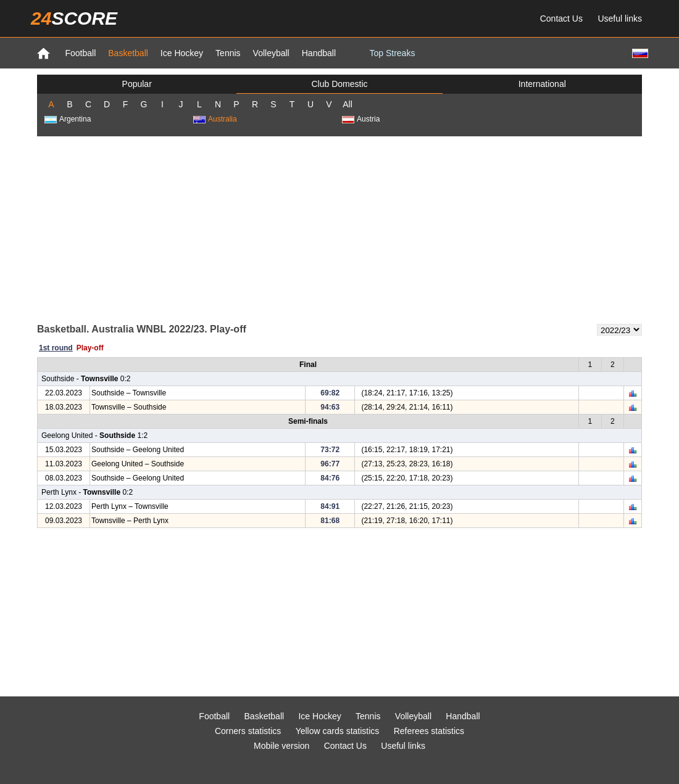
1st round (56, 348)
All (348, 104)
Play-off (90, 348)
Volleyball (271, 53)
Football (80, 53)
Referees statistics (429, 731)
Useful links (620, 19)
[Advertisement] (339, 229)
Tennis (228, 53)
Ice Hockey (182, 53)
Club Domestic (339, 84)
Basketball (128, 53)
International (542, 84)
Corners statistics (248, 731)
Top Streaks (392, 53)
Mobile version (281, 746)
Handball (319, 53)
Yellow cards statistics (338, 731)
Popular (137, 84)
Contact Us (561, 19)
